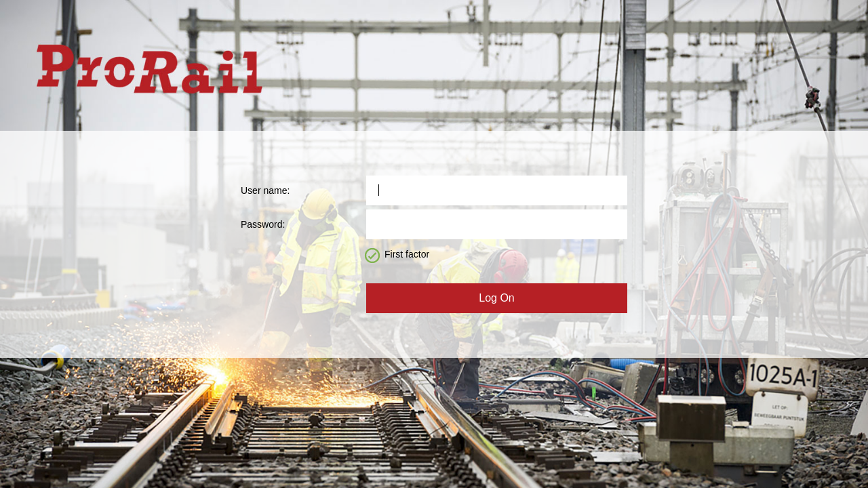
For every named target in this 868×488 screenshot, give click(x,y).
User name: (265, 190)
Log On (496, 298)
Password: (263, 224)
